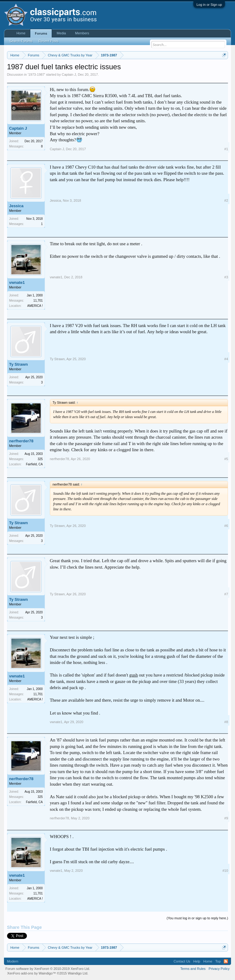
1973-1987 (37, 74)
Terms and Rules (193, 969)
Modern (13, 961)
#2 (226, 200)
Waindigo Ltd (77, 973)
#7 (226, 594)
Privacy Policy (219, 969)
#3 (226, 277)
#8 (226, 722)
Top (218, 961)
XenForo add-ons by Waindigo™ (32, 973)
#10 (225, 871)
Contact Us (182, 961)
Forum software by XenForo (48, 969)
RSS (226, 961)
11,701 (38, 301)
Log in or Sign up (209, 5)
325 (40, 459)
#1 (226, 149)
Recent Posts (48, 41)
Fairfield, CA (34, 464)
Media (61, 33)
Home (21, 33)
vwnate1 (17, 282)
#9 (226, 818)
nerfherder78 (21, 441)
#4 (226, 359)
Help (197, 961)
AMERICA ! (35, 306)
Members (82, 33)
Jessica (16, 206)
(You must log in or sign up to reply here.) (198, 918)
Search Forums (21, 41)
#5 (226, 459)
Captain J (69, 74)
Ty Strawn (19, 364)
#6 (226, 526)
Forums (41, 33)
